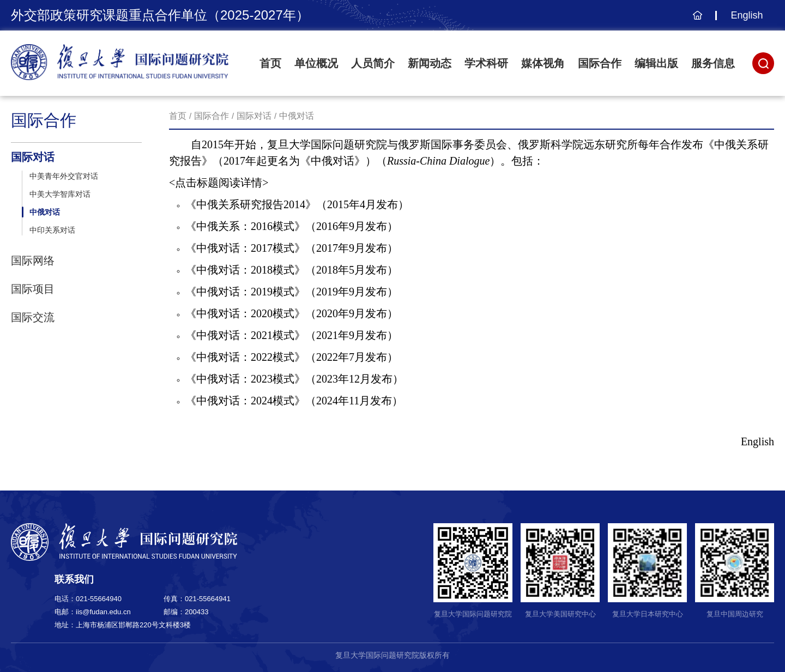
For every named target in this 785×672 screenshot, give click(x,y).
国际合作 (600, 63)
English (747, 15)
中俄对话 (297, 116)
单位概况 (316, 63)
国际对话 (254, 116)
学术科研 (486, 63)
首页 (270, 63)
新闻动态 (430, 63)
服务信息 (713, 63)
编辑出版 (656, 63)
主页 (696, 21)
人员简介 (373, 63)
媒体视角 (543, 63)
